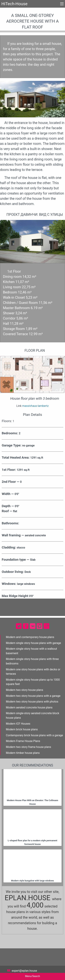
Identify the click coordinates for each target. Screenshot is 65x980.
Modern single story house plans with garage (33, 643)
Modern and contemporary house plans (30, 637)
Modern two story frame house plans (29, 747)
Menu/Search (32, 976)
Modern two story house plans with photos (32, 702)
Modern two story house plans (25, 690)
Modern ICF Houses (18, 724)
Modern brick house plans (22, 729)
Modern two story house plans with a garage (33, 696)
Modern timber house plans (23, 753)
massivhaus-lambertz (35, 406)
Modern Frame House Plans (23, 741)
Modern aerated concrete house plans (29, 707)
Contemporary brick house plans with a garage (34, 735)
